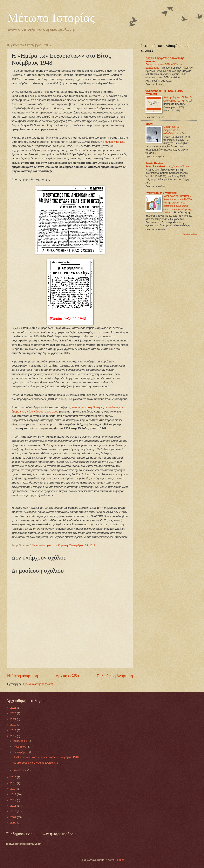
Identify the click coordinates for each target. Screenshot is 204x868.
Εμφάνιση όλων (190, 234)
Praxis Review (154, 163)
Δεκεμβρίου (21, 741)
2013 (14, 794)
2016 (14, 777)
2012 (14, 800)
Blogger (119, 860)
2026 (14, 708)
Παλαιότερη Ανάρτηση (115, 676)
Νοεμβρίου (20, 747)
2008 (14, 823)
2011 (14, 806)
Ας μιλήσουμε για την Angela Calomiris (36, 763)
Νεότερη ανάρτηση (23, 676)
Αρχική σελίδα (67, 676)
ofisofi (149, 124)
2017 (14, 736)
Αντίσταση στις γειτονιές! (161, 193)
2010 (14, 811)
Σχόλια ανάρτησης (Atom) (38, 684)
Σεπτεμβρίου (21, 752)
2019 (14, 725)
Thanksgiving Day (114, 142)
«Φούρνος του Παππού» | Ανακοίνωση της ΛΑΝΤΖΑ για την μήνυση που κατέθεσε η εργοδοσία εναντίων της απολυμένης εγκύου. (178, 204)
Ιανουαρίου (20, 770)
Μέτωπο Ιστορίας (51, 18)
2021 (14, 719)
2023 (14, 713)
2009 (14, 817)
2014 (14, 789)
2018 (14, 730)
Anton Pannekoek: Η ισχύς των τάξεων (168, 166)
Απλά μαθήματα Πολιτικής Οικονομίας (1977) (178, 99)
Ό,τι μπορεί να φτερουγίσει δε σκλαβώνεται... (172, 130)
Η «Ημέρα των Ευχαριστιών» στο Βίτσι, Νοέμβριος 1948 (46, 757)
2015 (14, 783)
